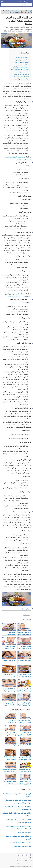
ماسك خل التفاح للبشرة (23, 60)
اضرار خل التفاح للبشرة (23, 72)
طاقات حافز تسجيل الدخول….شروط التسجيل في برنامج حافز (17, 808)
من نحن (18, 860)
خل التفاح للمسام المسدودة (22, 79)
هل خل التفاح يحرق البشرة (22, 74)
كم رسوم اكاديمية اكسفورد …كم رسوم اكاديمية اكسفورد (17, 795)
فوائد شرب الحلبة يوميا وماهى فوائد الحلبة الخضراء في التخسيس (19, 821)
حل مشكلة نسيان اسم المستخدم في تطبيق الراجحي (18, 838)
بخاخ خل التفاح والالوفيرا (22, 76)
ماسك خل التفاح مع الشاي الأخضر (20, 69)
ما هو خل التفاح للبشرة (23, 57)
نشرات (19, 863)
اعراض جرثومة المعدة (25, 832)
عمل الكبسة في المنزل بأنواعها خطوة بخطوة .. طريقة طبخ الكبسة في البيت (17, 802)
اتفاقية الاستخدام (28, 860)
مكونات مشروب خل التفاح (22, 67)
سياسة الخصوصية (28, 858)
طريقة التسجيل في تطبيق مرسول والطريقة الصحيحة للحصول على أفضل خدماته (18, 827)
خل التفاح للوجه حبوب (24, 65)
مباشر (5, 579)
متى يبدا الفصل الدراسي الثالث (22, 846)
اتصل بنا (18, 858)
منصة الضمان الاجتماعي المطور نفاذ (20, 843)
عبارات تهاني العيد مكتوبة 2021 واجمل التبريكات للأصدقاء (17, 814)
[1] (9, 153)
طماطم (29, 2)
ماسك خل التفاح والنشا (23, 62)
